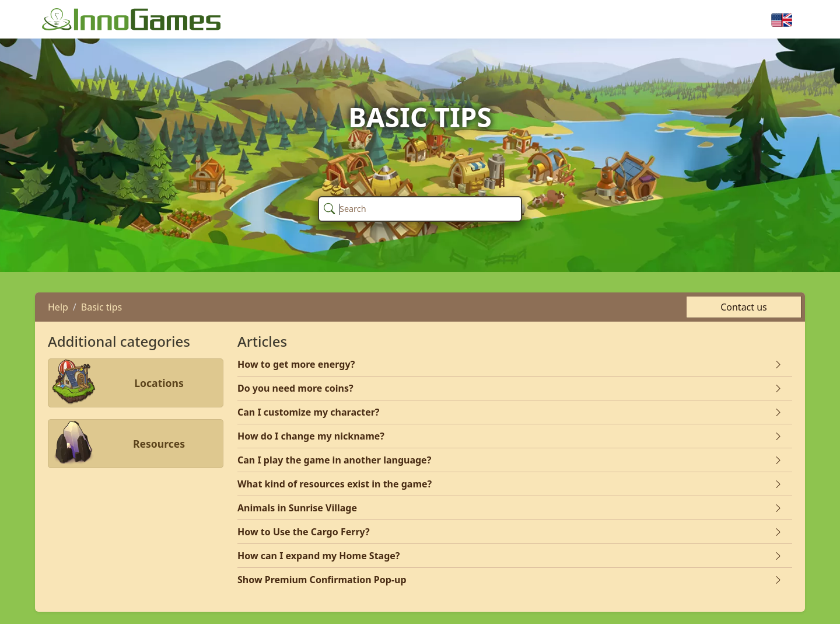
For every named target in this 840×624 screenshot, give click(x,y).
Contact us (744, 307)
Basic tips (101, 307)
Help (58, 307)
